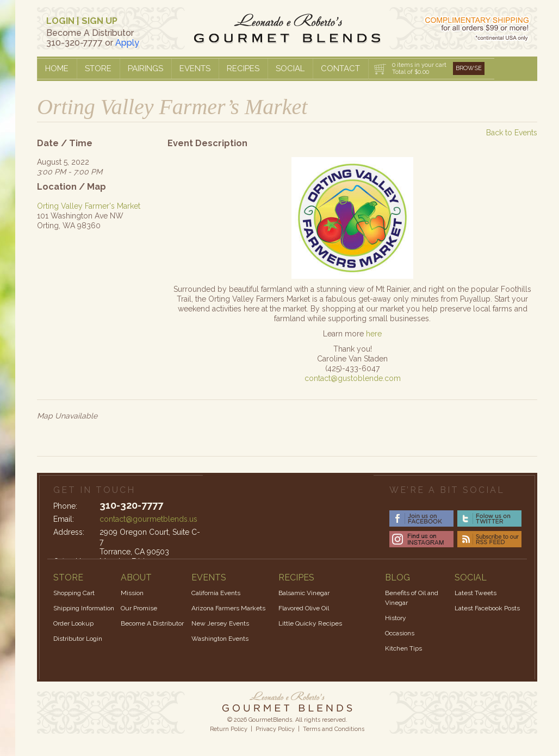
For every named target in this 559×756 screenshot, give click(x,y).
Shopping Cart (74, 593)
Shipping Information (84, 608)
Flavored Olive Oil (304, 608)
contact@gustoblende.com (353, 378)
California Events (216, 593)
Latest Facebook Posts (487, 608)
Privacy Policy (275, 729)
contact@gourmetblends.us (148, 519)
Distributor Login (78, 639)
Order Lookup (73, 623)
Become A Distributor (152, 623)
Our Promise (139, 608)
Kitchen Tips (403, 648)
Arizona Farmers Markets (228, 608)
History (396, 618)
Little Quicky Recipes (310, 623)
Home (57, 68)
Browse (469, 68)
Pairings (145, 68)
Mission (132, 593)
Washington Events (220, 639)
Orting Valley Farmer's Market (89, 206)
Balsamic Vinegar (304, 593)
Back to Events (512, 133)
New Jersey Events (220, 623)
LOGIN (60, 21)
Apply (127, 43)
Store (98, 68)
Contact (340, 68)
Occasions (400, 633)
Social (290, 68)
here (374, 334)
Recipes (243, 68)
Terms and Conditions (334, 729)
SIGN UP (100, 21)
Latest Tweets (476, 593)
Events (195, 68)
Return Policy (229, 729)
